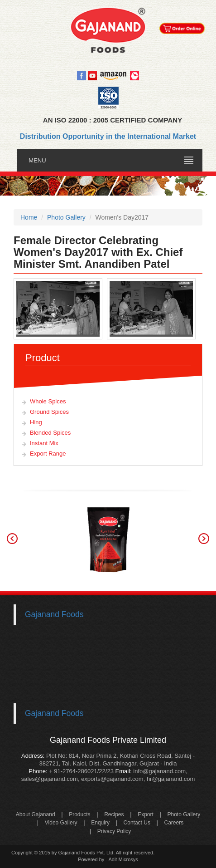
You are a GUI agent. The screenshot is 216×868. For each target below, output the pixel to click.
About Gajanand (36, 814)
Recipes (114, 814)
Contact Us (137, 823)
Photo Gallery (184, 814)
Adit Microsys (123, 859)
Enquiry (100, 823)
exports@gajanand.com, (113, 779)
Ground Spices (49, 412)
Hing (36, 422)
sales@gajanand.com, (50, 779)
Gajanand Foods (54, 614)
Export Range (48, 454)
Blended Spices (50, 433)
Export (146, 814)
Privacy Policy (114, 831)
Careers (174, 823)
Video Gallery (61, 823)
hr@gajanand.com (171, 779)
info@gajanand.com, (160, 771)
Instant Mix (44, 443)
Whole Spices (48, 401)
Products (79, 814)
